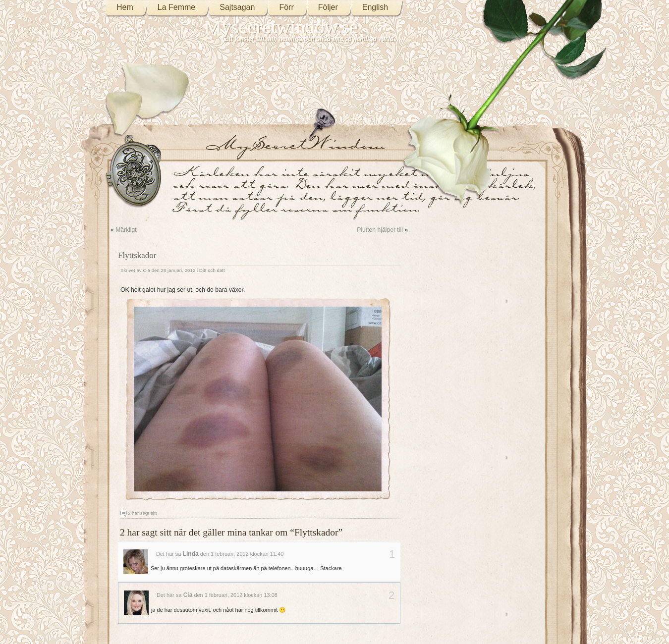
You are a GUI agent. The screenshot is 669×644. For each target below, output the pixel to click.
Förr (286, 7)
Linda (191, 554)
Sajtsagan (237, 7)
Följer (328, 7)
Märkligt (126, 230)
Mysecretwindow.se (281, 27)
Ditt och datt (212, 270)
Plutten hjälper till (380, 230)
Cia (146, 270)
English (375, 7)
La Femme (176, 7)
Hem (125, 7)
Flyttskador (137, 255)
